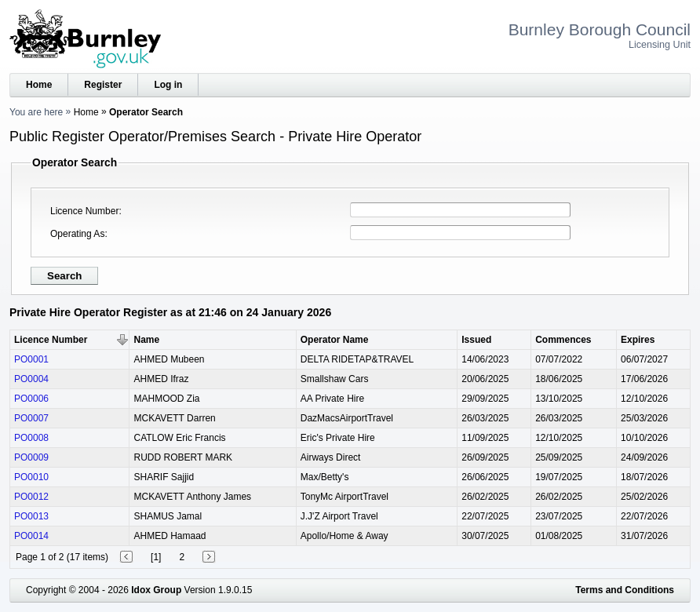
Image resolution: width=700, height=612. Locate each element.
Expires (638, 340)
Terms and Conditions (625, 590)
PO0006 (31, 399)
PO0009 (31, 457)
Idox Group (156, 590)
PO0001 (31, 359)
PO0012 (31, 497)
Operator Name (335, 340)
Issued (476, 340)
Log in (168, 85)
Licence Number (84, 211)
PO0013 (31, 516)
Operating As (77, 234)
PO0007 (31, 418)
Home (39, 85)
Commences (563, 340)
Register (103, 85)
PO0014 (31, 536)
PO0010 (31, 477)
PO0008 (31, 438)
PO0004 (31, 379)
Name (146, 340)
